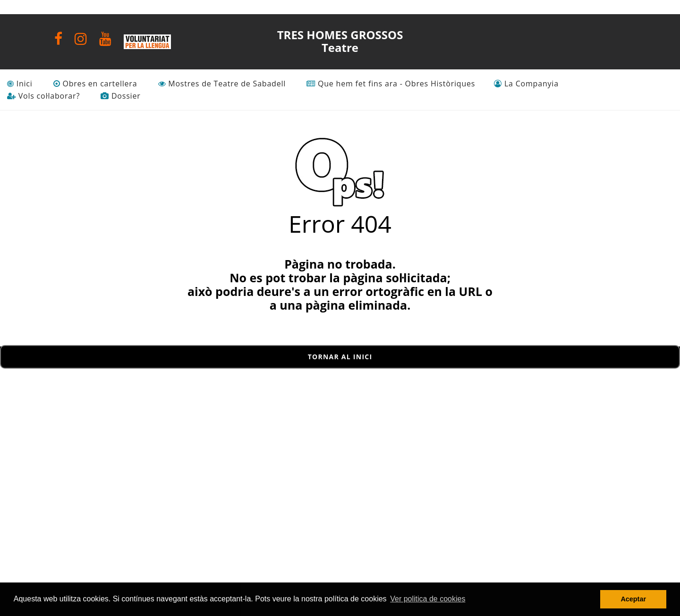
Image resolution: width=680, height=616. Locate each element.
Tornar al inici (340, 357)
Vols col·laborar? (43, 96)
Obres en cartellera (95, 84)
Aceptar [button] (633, 599)
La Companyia (526, 84)
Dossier (120, 96)
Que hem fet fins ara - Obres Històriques (391, 84)
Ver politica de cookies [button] (428, 599)
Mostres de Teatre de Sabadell (222, 84)
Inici (20, 84)
